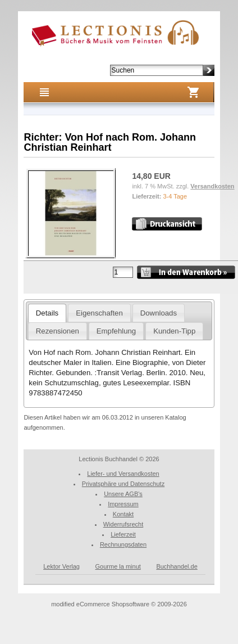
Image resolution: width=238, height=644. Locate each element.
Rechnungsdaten (123, 544)
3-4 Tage (175, 196)
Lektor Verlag (61, 566)
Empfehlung (116, 331)
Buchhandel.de (177, 566)
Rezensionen (58, 331)
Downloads (159, 313)
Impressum (123, 504)
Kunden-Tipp (174, 331)
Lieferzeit (123, 534)
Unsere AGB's (123, 494)
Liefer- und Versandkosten (123, 474)
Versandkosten (212, 186)
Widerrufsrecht (123, 524)
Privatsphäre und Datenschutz (123, 484)
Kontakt (123, 514)
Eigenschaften (99, 313)
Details (47, 313)
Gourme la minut (118, 566)
